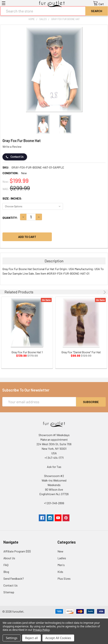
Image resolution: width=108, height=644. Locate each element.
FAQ (6, 565)
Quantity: (10, 218)
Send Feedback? (14, 578)
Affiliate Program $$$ (17, 551)
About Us (9, 558)
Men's (61, 565)
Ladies (62, 558)
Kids (60, 571)
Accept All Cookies (58, 638)
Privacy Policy (41, 630)
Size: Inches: (12, 198)
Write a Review (12, 146)
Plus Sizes (64, 578)
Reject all (31, 638)
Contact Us (15, 157)
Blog (6, 571)
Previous (98, 292)
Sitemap (9, 592)
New (60, 551)
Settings (12, 638)
